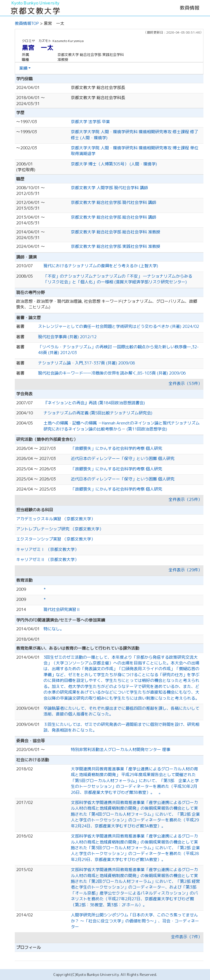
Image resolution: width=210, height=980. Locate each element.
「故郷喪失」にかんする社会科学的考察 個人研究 (116, 448)
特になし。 (54, 629)
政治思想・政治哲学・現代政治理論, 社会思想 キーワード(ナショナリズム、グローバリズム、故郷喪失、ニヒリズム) (107, 304)
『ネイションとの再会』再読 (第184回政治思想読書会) (94, 403)
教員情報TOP (27, 23)
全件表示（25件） (185, 499)
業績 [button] (23, 68)
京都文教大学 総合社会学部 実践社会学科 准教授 (116, 246)
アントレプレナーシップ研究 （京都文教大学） (60, 529)
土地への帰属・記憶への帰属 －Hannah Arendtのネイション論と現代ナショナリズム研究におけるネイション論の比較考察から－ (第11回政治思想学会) (122, 426)
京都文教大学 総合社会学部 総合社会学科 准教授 (116, 232)
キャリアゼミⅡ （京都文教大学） (47, 559)
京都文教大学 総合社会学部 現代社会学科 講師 (113, 202)
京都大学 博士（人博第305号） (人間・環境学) (114, 164)
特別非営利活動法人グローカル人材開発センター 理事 (121, 749)
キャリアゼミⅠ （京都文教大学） (47, 549)
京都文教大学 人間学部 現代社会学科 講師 (109, 188)
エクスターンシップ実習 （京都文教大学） (56, 539)
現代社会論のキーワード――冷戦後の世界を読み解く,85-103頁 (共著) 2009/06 (112, 373)
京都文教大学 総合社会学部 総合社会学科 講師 (113, 217)
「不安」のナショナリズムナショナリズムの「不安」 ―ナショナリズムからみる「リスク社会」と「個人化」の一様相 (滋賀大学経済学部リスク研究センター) (118, 279)
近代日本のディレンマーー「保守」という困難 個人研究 (123, 458)
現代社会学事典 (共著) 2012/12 (67, 337)
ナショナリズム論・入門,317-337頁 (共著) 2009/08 (86, 363)
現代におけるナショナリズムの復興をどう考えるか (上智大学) (101, 266)
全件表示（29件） (185, 570)
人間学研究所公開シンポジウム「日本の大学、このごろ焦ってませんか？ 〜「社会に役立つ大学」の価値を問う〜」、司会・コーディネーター (135, 921)
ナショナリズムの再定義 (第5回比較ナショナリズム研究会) (98, 413)
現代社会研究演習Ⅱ (62, 609)
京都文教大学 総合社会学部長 (98, 87)
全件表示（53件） (185, 383)
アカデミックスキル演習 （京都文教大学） (56, 519)
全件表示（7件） (186, 937)
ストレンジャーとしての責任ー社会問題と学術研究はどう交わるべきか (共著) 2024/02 (119, 326)
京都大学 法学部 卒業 (90, 122)
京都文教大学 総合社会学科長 (98, 98)
